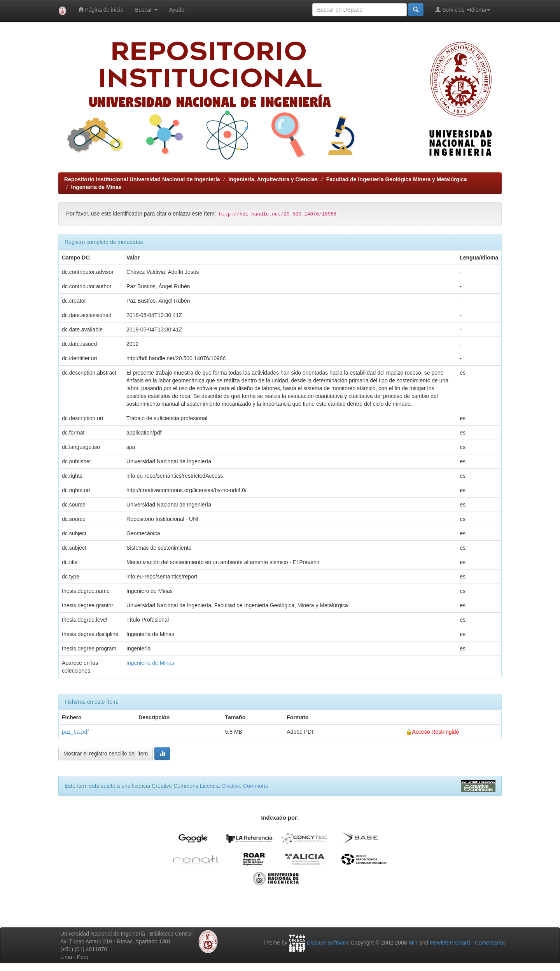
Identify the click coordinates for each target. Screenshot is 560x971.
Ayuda (177, 10)
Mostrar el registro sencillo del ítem (106, 754)
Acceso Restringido (436, 732)
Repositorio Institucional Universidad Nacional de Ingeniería (142, 179)
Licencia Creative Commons (234, 786)
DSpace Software (328, 943)
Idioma (480, 10)
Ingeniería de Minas (96, 187)
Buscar (146, 10)
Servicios (452, 10)
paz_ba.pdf (75, 732)
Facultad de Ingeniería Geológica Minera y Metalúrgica (397, 179)
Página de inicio (101, 10)
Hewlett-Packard (450, 943)
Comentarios (490, 943)
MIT (413, 943)
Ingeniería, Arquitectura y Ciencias (273, 179)
